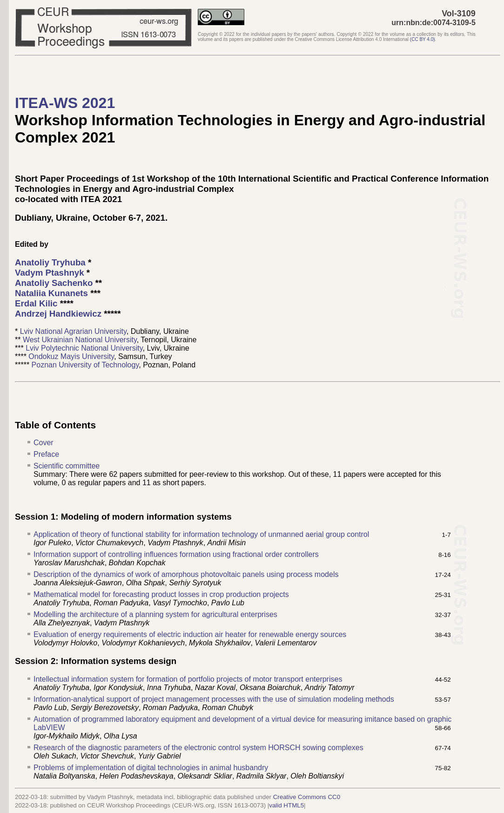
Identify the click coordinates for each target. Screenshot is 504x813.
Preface (46, 454)
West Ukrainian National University (80, 340)
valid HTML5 (286, 805)
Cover (44, 443)
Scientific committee (67, 466)
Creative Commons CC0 (307, 797)
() (423, 39)
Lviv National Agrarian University (73, 331)
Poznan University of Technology (85, 365)
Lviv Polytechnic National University (84, 348)
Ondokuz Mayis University (71, 356)
